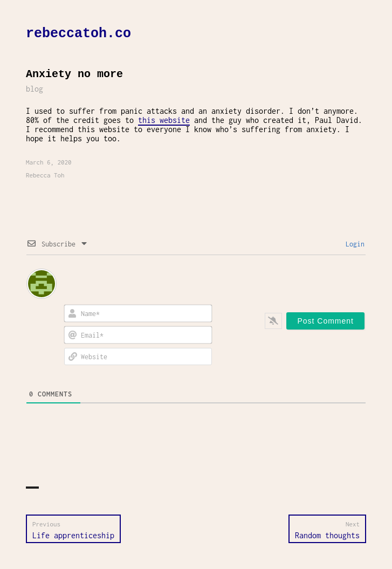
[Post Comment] (325, 321)
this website (164, 120)
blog (35, 89)
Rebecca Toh (45, 175)
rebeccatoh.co (78, 34)
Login (353, 244)
